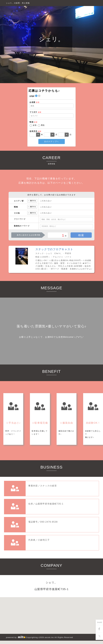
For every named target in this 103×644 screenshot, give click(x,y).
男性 (43, 125)
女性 (35, 125)
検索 (81, 235)
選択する (32, 201)
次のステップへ (51, 141)
